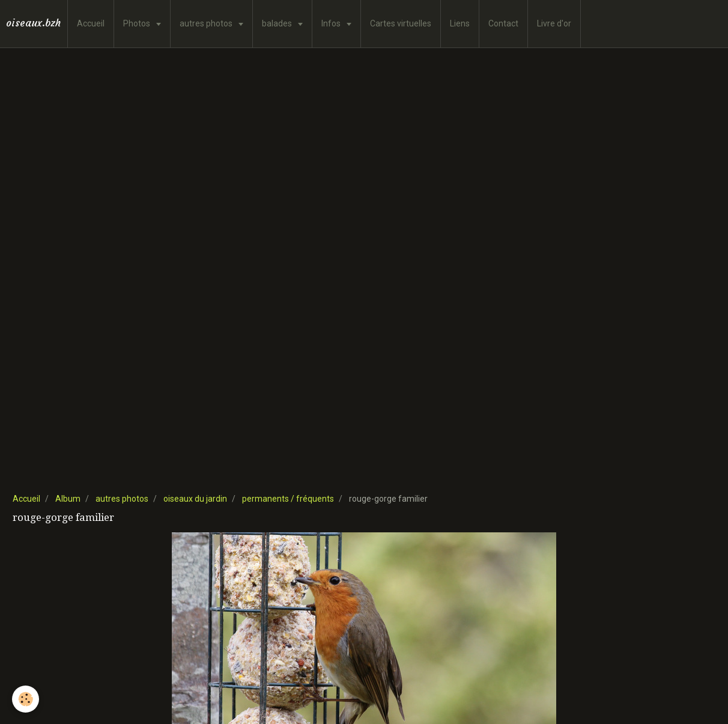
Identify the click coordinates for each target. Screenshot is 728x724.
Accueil (91, 23)
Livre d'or (554, 23)
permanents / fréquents (288, 499)
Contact (503, 23)
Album (68, 499)
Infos (332, 23)
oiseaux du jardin (195, 499)
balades (278, 23)
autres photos (207, 23)
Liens (460, 23)
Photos (138, 23)
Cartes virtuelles (401, 23)
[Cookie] (26, 699)
